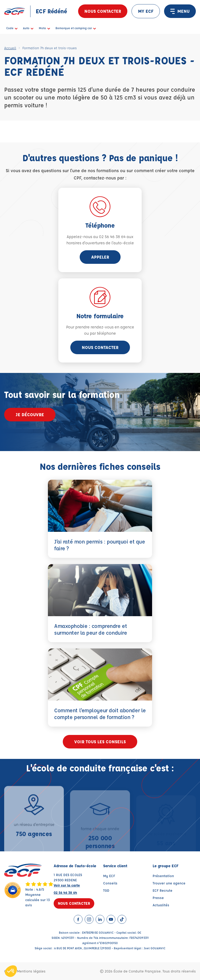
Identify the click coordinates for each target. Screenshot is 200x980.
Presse (158, 898)
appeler (100, 257)
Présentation (163, 876)
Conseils (110, 883)
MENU (180, 11)
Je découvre (30, 414)
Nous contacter (103, 11)
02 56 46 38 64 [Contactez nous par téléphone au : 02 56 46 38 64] (65, 892)
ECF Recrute (162, 890)
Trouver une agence (169, 883)
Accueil (10, 48)
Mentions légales (31, 971)
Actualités (161, 905)
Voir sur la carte (67, 885)
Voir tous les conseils (100, 742)
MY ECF (146, 11)
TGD (106, 890)
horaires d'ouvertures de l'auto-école (100, 243)
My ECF (109, 876)
